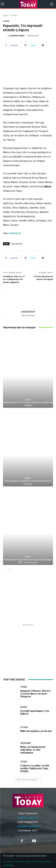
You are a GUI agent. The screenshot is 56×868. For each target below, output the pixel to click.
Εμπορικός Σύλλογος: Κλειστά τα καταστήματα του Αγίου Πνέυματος (35, 694)
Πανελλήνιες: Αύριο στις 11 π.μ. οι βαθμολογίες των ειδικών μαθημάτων (14, 279)
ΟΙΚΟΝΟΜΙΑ (26, 743)
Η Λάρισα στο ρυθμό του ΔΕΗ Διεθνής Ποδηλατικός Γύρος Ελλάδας (35, 768)
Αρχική (6, 15)
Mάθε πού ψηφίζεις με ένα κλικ (36, 731)
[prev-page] (5, 571)
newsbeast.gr (15, 233)
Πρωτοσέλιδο (17, 244)
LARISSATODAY (17, 36)
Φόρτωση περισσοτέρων (28, 780)
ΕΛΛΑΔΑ (14, 15)
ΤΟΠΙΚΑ (24, 687)
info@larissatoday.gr (28, 818)
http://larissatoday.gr (28, 315)
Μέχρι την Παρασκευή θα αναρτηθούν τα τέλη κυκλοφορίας (33, 750)
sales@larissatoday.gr (28, 826)
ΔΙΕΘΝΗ (24, 707)
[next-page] (10, 571)
